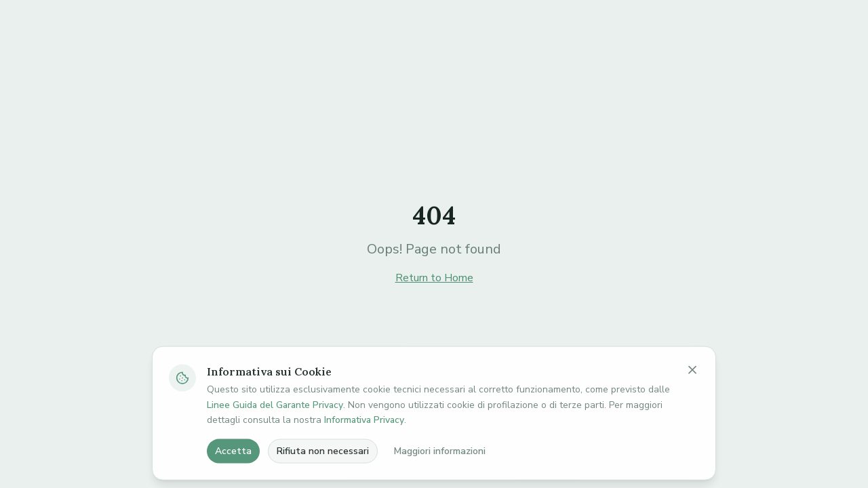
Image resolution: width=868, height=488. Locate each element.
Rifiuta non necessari (323, 475)
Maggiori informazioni (440, 475)
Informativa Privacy (364, 444)
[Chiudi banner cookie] (692, 394)
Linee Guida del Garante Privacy (275, 429)
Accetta (233, 475)
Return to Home (434, 278)
